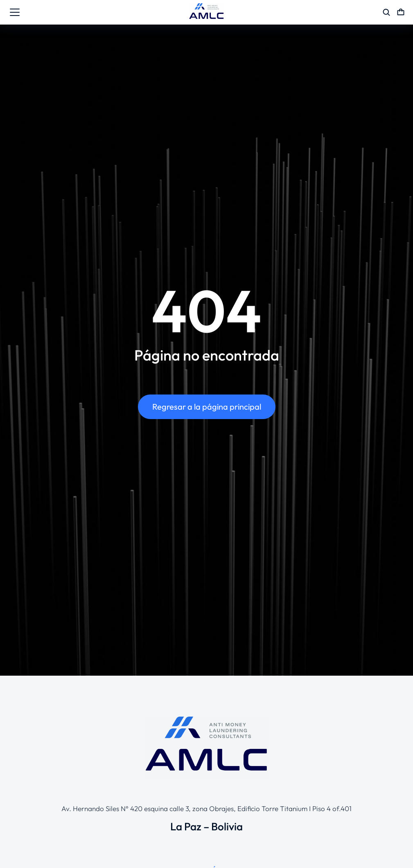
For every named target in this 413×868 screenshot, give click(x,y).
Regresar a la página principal (207, 407)
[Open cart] (401, 12)
